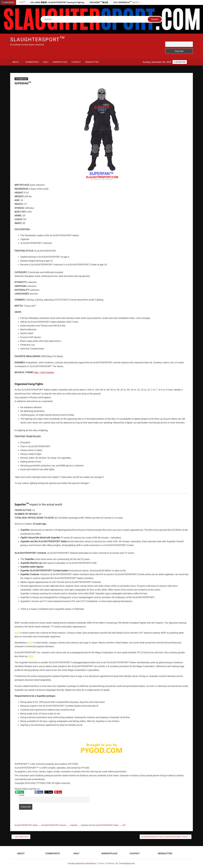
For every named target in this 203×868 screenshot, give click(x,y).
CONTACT (76, 62)
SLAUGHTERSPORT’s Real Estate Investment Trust (165, 837)
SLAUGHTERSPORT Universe (54, 825)
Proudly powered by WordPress (82, 863)
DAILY (46, 62)
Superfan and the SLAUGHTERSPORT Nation (100, 825)
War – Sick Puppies (44, 372)
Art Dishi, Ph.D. (22, 837)
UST (124, 825)
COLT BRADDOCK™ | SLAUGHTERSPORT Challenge (140, 2)
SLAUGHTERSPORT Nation (26, 825)
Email (168, 40)
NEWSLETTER (92, 62)
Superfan (74, 825)
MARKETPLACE (60, 62)
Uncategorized (21, 79)
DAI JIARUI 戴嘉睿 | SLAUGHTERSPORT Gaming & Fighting (60, 2)
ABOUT (16, 62)
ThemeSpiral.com (127, 863)
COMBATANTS (32, 62)
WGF (17, 633)
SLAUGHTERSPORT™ (37, 40)
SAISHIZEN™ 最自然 (101, 2)
